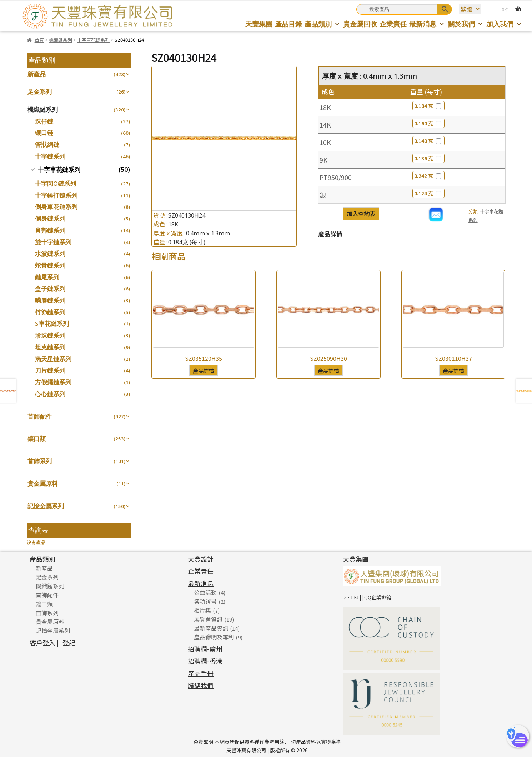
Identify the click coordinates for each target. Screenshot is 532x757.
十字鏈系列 (50, 156)
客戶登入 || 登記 (52, 642)
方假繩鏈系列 (53, 382)
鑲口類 (37, 439)
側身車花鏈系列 (56, 207)
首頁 (39, 40)
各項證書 (205, 601)
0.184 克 (428, 106)
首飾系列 (40, 461)
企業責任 (393, 24)
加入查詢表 (361, 214)
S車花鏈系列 (52, 323)
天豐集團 (259, 24)
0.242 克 (428, 176)
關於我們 (466, 24)
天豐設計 (201, 559)
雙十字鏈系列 (53, 242)
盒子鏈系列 (50, 288)
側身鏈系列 (50, 218)
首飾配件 (40, 416)
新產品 (37, 74)
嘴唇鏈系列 (50, 300)
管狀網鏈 (47, 145)
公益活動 (205, 592)
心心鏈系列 (50, 394)
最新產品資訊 (211, 628)
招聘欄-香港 (205, 661)
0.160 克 (428, 123)
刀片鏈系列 (50, 370)
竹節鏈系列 (50, 312)
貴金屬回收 (360, 24)
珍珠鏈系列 (50, 335)
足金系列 (40, 92)
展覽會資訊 (208, 619)
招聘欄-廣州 (205, 649)
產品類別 (323, 24)
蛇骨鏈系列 (50, 265)
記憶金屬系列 (46, 506)
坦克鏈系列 (50, 347)
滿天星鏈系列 (53, 359)
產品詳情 (204, 370)
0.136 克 (428, 158)
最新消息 (427, 24)
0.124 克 (428, 193)
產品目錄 (288, 24)
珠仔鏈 (44, 121)
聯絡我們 (201, 685)
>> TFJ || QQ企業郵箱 (367, 597)
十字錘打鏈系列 (56, 195)
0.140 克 (428, 141)
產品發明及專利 (214, 637)
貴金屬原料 (43, 484)
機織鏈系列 (61, 40)
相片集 (202, 610)
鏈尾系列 (47, 277)
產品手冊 (201, 673)
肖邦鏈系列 (50, 230)
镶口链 (44, 133)
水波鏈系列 (50, 253)
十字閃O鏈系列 (56, 183)
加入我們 (504, 24)
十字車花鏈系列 (93, 40)
